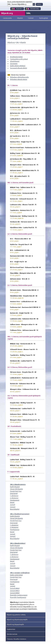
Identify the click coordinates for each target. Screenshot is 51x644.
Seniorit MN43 (15, 588)
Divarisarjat (14, 493)
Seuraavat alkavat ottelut (18, 68)
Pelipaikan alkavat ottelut (19, 79)
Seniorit (13, 507)
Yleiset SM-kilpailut (16, 489)
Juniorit (13, 505)
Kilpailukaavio (15, 61)
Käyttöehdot (11, 629)
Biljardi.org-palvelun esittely (16, 615)
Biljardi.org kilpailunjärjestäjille (17, 620)
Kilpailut (20, 18)
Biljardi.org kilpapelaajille (15, 624)
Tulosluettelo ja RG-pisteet (19, 59)
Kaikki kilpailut (15, 487)
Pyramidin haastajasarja (18, 597)
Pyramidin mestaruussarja (19, 595)
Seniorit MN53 (15, 591)
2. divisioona (14, 498)
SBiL (28, 13)
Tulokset (31, 18)
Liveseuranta (7, 18)
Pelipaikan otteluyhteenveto (19, 77)
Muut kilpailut (15, 509)
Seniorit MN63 (15, 593)
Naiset (12, 502)
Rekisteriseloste (12, 634)
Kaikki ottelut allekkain (18, 66)
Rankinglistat (44, 18)
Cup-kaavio (14, 64)
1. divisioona (14, 496)
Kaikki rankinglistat (16, 575)
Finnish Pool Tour (16, 491)
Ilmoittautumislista (16, 57)
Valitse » (39, 4)
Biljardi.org (11, 42)
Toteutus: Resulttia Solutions (17, 639)
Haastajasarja (15, 500)
